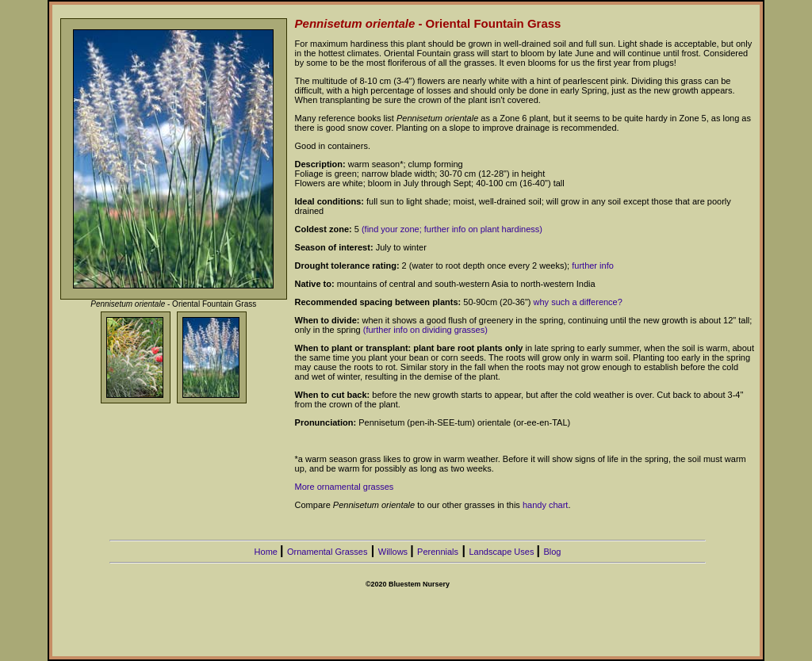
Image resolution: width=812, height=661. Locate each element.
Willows (394, 552)
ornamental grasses (356, 487)
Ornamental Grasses (327, 552)
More (306, 487)
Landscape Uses (502, 552)
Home (267, 552)
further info (593, 266)
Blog (552, 552)
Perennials (438, 552)
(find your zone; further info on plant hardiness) (452, 229)
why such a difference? (578, 302)
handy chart (545, 505)
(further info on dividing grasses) (425, 330)
